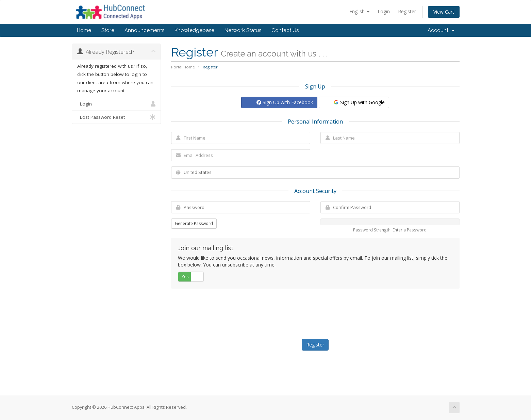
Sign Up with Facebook (285, 102)
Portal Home (183, 67)
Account (441, 30)
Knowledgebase (194, 30)
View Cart (444, 12)
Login (384, 11)
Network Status (243, 30)
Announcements (144, 30)
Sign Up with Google (359, 102)
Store (108, 30)
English (359, 11)
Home (84, 30)
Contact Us (285, 30)
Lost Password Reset (117, 117)
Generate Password (194, 223)
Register (407, 11)
